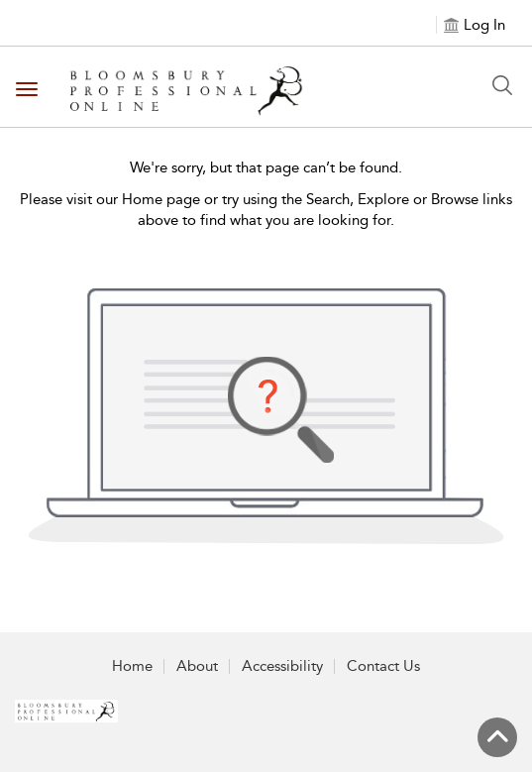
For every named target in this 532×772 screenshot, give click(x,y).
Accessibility (282, 666)
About (197, 666)
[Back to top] (497, 737)
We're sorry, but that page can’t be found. (266, 167)
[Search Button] (502, 85)
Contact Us (383, 666)
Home (132, 666)
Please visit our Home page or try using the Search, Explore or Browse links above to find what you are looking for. (266, 210)
